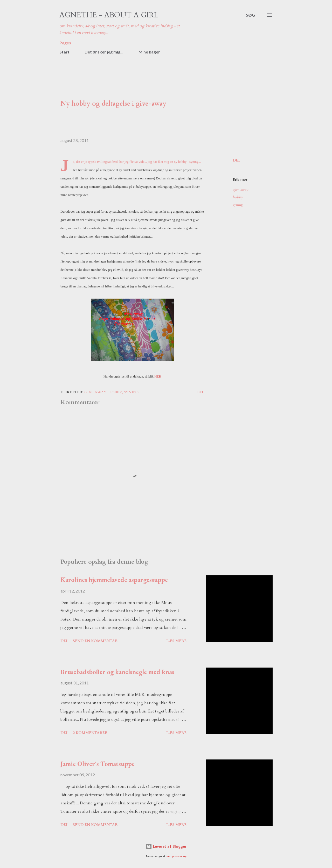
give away (240, 190)
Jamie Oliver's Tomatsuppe (98, 764)
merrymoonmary (176, 856)
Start (64, 52)
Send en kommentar (95, 641)
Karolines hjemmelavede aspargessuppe (114, 580)
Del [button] (237, 160)
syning (238, 204)
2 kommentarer (90, 733)
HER (158, 376)
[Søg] (250, 15)
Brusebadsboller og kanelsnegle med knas (117, 672)
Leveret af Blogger (166, 846)
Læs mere (176, 641)
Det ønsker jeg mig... (104, 52)
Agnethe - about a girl (109, 15)
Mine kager (149, 52)
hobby (238, 197)
